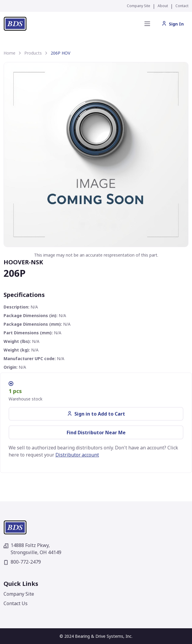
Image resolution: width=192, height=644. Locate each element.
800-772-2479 (22, 562)
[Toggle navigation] (147, 24)
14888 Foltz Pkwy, (32, 549)
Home (9, 53)
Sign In (173, 24)
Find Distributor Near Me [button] (96, 432)
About (163, 6)
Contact (182, 6)
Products (33, 53)
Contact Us (16, 603)
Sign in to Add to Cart (96, 414)
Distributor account (77, 455)
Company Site (139, 6)
